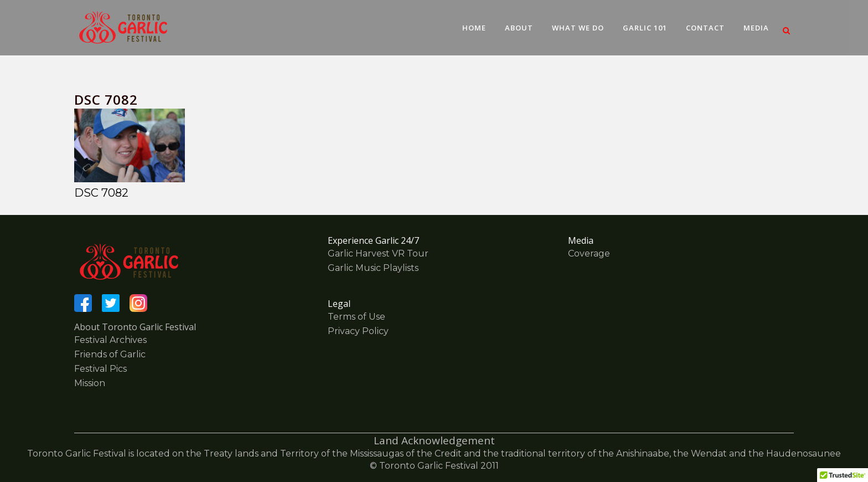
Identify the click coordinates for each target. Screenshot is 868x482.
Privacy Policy (358, 331)
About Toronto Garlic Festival (135, 327)
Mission (90, 383)
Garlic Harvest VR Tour (378, 253)
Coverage (589, 253)
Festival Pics (100, 369)
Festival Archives (110, 340)
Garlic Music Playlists (373, 268)
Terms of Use (356, 317)
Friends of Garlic (110, 354)
